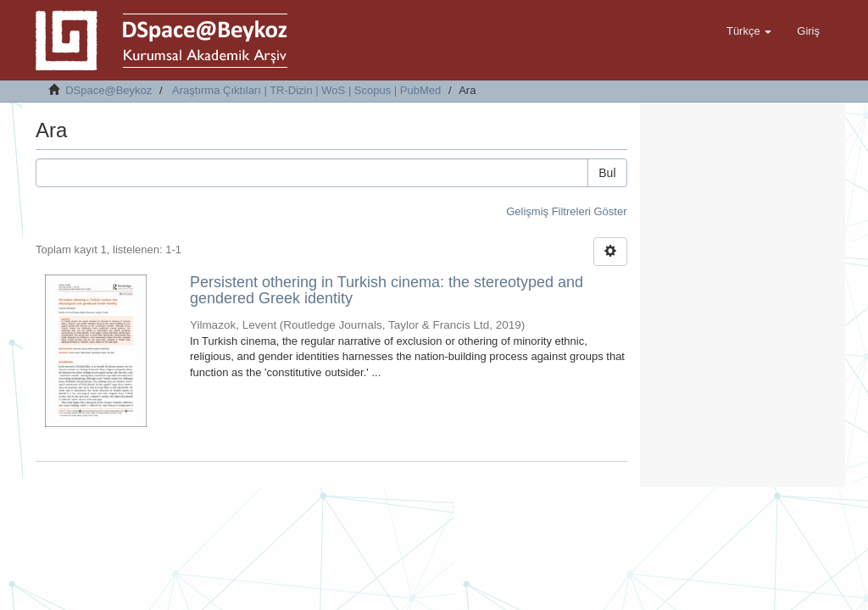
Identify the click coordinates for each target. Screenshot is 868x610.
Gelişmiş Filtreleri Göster (566, 211)
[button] (749, 31)
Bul (607, 173)
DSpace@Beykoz (108, 90)
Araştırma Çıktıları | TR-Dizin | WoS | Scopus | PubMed (306, 90)
